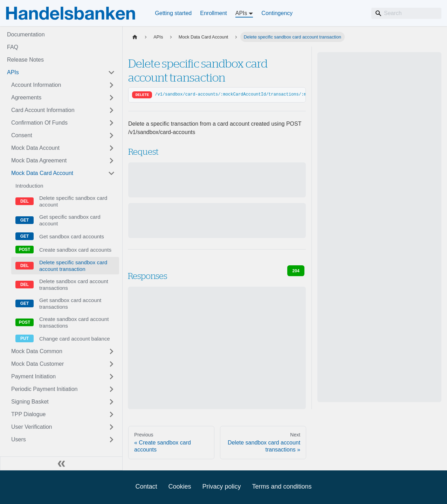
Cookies (180, 486)
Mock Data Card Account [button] (42, 173)
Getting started (173, 13)
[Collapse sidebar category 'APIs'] (111, 72)
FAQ (13, 47)
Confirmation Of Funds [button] (39, 123)
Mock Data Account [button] (35, 148)
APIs (13, 72)
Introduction (29, 186)
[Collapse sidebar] (61, 463)
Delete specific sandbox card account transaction (73, 266)
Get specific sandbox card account (70, 220)
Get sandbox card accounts (72, 236)
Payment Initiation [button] (33, 376)
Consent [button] (22, 135)
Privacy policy (221, 486)
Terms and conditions (282, 486)
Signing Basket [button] (30, 402)
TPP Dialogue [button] (28, 414)
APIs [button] (241, 13)
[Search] (406, 13)
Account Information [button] (36, 85)
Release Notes (25, 60)
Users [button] (19, 439)
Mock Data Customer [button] (37, 364)
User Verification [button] (32, 427)
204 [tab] (296, 271)
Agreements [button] (26, 97)
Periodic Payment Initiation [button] (44, 389)
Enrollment (213, 13)
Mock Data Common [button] (37, 351)
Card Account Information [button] (43, 110)
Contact (146, 486)
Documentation (26, 34)
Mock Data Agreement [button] (39, 160)
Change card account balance (75, 339)
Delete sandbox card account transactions (74, 285)
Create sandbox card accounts (75, 250)
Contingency (277, 13)
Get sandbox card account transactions (70, 303)
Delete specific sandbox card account (73, 201)
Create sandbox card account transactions (74, 322)
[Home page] (135, 37)
